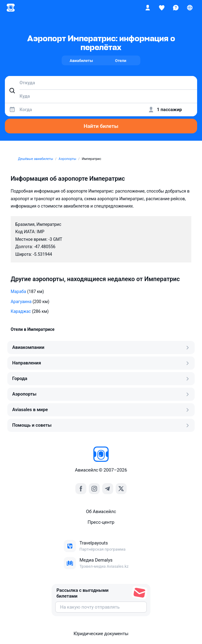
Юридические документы (101, 634)
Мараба (18, 291)
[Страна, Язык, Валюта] (190, 8)
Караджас (21, 311)
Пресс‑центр (101, 522)
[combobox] (101, 83)
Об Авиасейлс (101, 512)
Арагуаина (21, 302)
